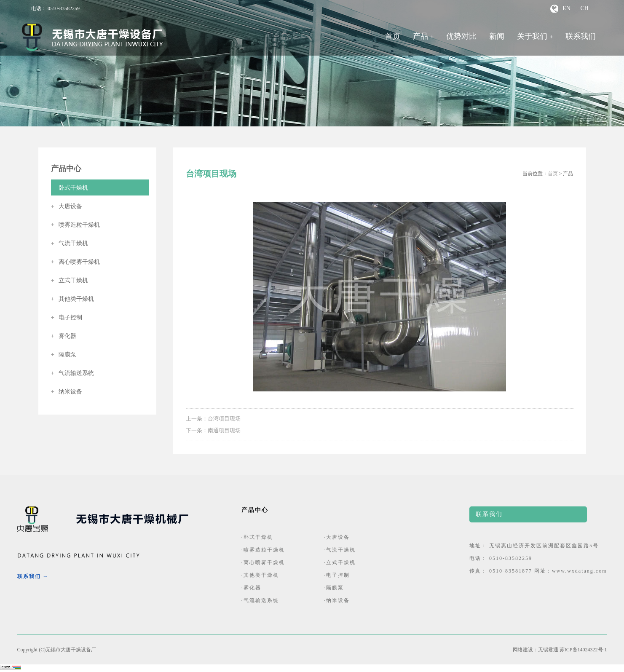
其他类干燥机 (73, 299)
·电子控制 (337, 575)
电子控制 (67, 317)
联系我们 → (33, 576)
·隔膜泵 (334, 588)
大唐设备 (67, 206)
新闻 (497, 36)
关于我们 (532, 36)
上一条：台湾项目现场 (213, 419)
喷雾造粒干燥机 (76, 225)
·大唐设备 (337, 537)
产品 (420, 36)
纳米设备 (67, 392)
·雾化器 (251, 588)
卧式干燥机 (70, 188)
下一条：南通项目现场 (213, 430)
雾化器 (64, 336)
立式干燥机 (70, 280)
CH (584, 8)
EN (566, 8)
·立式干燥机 (340, 562)
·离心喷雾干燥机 (263, 562)
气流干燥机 (70, 243)
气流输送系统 (73, 373)
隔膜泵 (64, 355)
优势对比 (461, 36)
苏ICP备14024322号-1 (583, 650)
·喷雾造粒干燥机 (263, 550)
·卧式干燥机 (257, 537)
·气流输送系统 (260, 600)
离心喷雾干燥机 (76, 262)
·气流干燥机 (340, 550)
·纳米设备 (337, 600)
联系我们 (581, 36)
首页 (393, 36)
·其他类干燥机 (260, 575)
